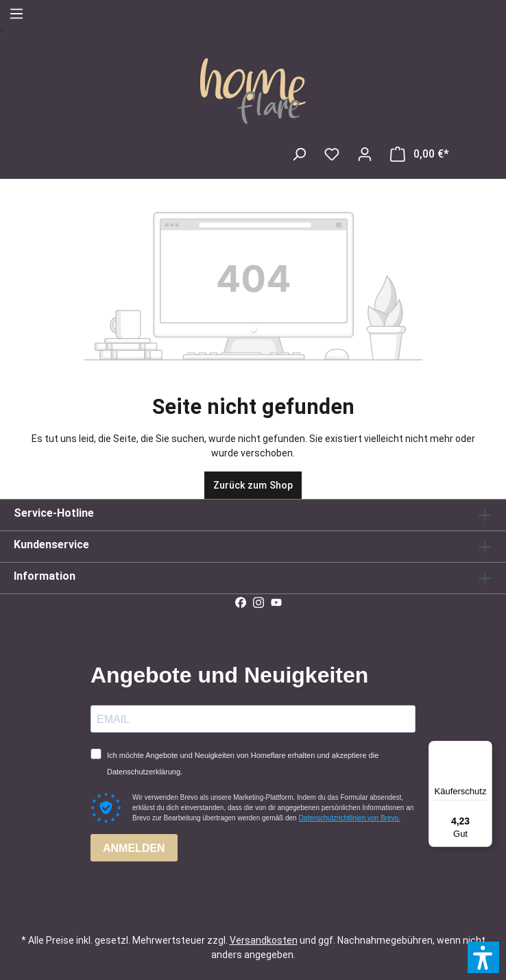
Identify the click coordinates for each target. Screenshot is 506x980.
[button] (483, 957)
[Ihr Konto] (365, 154)
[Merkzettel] (332, 154)
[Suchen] (299, 154)
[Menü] (16, 14)
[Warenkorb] (420, 154)
